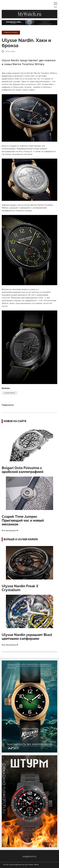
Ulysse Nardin (10, 393)
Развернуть (29, 857)
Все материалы (9, 531)
